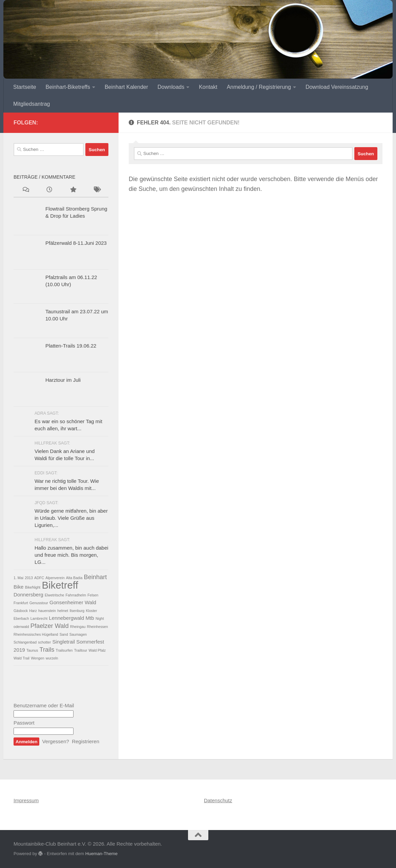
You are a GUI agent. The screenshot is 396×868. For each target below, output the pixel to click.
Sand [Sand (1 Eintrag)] (64, 634)
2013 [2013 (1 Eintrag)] (29, 578)
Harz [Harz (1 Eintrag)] (33, 611)
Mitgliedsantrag (32, 104)
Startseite (25, 87)
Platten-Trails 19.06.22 (71, 346)
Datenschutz (218, 800)
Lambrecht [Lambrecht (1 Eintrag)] (39, 618)
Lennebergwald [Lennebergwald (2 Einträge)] (66, 618)
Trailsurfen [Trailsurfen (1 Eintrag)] (64, 650)
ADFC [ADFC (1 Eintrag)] (39, 578)
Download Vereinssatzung (337, 87)
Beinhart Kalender (126, 87)
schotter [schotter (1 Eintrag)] (44, 642)
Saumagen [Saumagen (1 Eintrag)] (78, 634)
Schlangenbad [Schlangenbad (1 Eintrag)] (25, 642)
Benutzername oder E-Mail (44, 705)
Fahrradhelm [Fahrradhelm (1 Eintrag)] (76, 595)
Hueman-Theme (101, 854)
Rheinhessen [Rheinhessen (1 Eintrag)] (98, 627)
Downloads (171, 87)
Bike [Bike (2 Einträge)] (19, 587)
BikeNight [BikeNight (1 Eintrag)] (33, 587)
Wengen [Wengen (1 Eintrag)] (38, 658)
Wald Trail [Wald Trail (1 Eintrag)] (22, 658)
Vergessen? (56, 741)
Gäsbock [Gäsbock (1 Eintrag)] (21, 611)
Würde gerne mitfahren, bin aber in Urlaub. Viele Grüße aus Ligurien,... (71, 518)
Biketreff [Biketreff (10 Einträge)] (60, 585)
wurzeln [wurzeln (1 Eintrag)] (52, 658)
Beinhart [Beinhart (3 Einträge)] (95, 577)
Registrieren (86, 741)
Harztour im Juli (63, 380)
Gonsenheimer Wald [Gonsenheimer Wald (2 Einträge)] (73, 602)
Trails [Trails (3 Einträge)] (47, 649)
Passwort (24, 723)
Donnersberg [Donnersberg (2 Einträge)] (28, 595)
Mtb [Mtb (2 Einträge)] (90, 618)
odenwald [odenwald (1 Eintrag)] (21, 627)
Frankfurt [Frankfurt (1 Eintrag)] (21, 603)
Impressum (26, 800)
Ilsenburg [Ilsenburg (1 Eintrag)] (77, 611)
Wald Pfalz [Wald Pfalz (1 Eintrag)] (97, 650)
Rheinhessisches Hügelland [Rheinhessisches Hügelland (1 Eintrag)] (36, 634)
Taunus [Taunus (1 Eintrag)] (32, 650)
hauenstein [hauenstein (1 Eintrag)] (47, 611)
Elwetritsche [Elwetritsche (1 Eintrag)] (54, 595)
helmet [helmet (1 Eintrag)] (63, 611)
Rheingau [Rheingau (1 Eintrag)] (78, 627)
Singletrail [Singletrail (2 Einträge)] (64, 642)
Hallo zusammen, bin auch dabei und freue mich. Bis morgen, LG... (71, 555)
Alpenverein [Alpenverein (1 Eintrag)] (55, 578)
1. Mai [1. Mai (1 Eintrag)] (18, 578)
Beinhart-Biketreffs (68, 87)
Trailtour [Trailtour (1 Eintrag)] (81, 650)
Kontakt (208, 87)
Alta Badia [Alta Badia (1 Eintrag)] (74, 578)
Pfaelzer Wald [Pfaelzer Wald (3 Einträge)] (50, 626)
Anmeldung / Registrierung (259, 87)
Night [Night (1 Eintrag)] (100, 618)
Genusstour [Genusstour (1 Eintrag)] (39, 603)
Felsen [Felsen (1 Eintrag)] (93, 595)
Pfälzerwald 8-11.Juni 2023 (76, 243)
